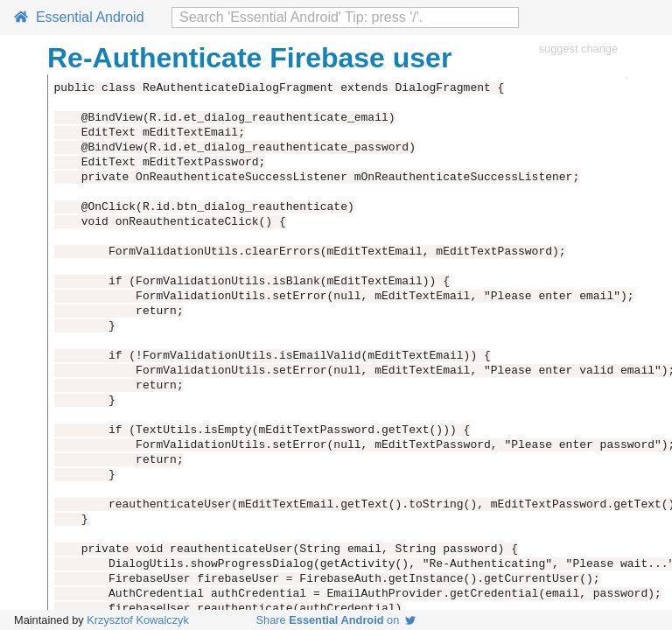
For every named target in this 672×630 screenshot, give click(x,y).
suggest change (578, 49)
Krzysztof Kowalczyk (138, 620)
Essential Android (79, 17)
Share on (336, 620)
